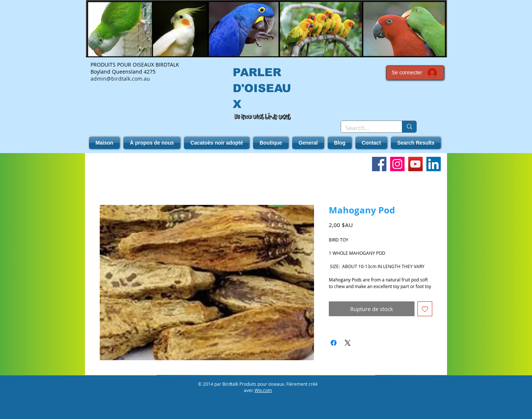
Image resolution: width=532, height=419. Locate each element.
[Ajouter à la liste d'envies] (425, 309)
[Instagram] (397, 164)
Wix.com (263, 390)
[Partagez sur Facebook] (334, 343)
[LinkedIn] (434, 164)
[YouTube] (415, 164)
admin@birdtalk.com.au (120, 79)
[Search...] (366, 128)
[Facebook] (379, 164)
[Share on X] (348, 343)
